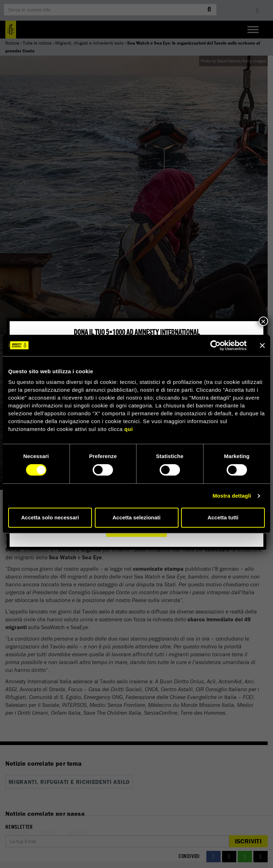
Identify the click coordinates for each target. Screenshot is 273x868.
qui (129, 429)
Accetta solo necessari (50, 517)
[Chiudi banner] (262, 345)
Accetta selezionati (136, 517)
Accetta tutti (223, 517)
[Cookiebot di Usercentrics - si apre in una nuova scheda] (215, 345)
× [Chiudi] (263, 321)
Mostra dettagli (232, 496)
